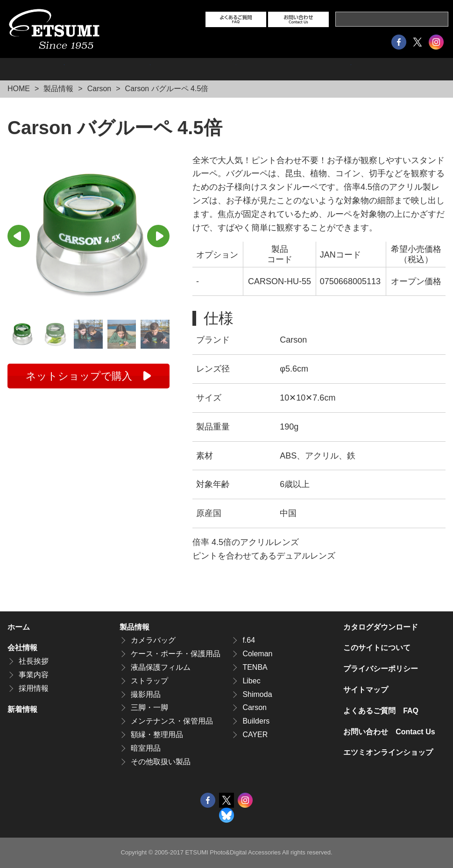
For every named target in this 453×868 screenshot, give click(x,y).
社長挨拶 (34, 661)
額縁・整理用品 (157, 735)
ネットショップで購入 (79, 376)
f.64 (249, 640)
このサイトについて (377, 648)
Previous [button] (19, 236)
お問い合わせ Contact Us (389, 732)
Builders (256, 721)
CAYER (255, 735)
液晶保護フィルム (161, 667)
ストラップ (149, 681)
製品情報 (36, 69)
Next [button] (158, 236)
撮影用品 (146, 694)
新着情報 (22, 709)
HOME (19, 89)
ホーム (19, 627)
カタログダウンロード (398, 69)
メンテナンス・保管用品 (172, 721)
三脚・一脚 (149, 707)
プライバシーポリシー (381, 669)
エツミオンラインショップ (294, 69)
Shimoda (257, 694)
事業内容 (34, 675)
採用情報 (193, 69)
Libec (251, 681)
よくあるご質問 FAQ (381, 711)
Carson (99, 89)
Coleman (257, 654)
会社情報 (107, 69)
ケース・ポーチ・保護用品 (176, 654)
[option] (88, 235)
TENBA (255, 667)
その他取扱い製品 (161, 762)
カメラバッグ (153, 640)
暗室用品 (146, 748)
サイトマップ (366, 690)
